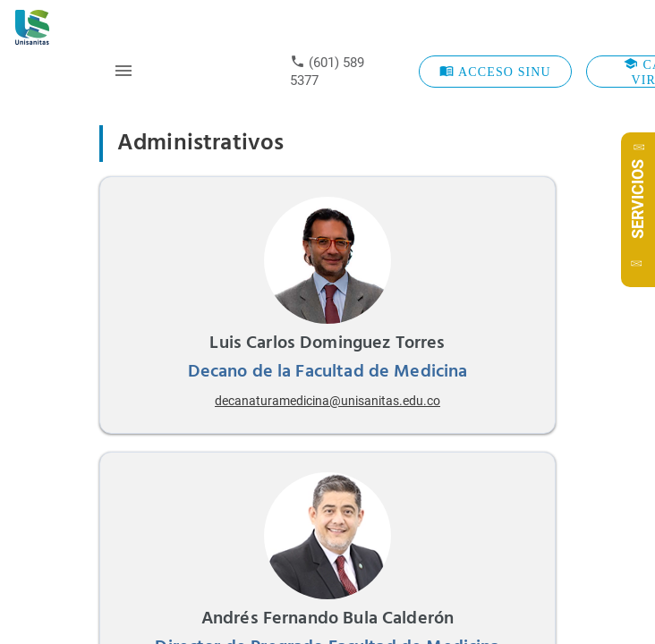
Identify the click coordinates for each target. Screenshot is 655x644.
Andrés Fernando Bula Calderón (327, 619)
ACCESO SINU (495, 71)
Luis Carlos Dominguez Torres (327, 343)
